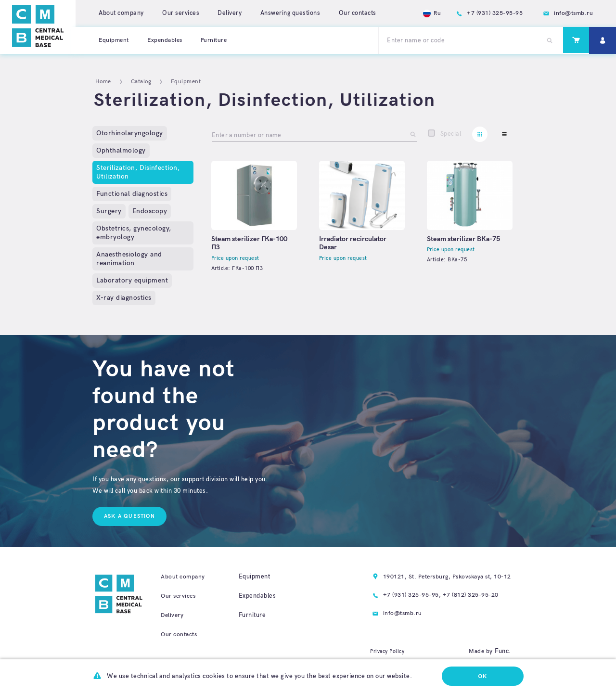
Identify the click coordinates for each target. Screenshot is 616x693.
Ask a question (129, 516)
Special (451, 134)
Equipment (115, 40)
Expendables (167, 40)
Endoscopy (150, 211)
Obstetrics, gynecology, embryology (134, 233)
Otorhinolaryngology (130, 133)
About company (121, 13)
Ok (482, 676)
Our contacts (358, 13)
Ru (428, 13)
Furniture (218, 40)
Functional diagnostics (132, 194)
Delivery (230, 13)
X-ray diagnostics (124, 298)
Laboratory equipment (132, 280)
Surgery (109, 211)
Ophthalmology (121, 150)
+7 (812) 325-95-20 (467, 596)
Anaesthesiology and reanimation (129, 259)
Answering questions (290, 13)
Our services (181, 13)
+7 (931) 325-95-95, (408, 596)
